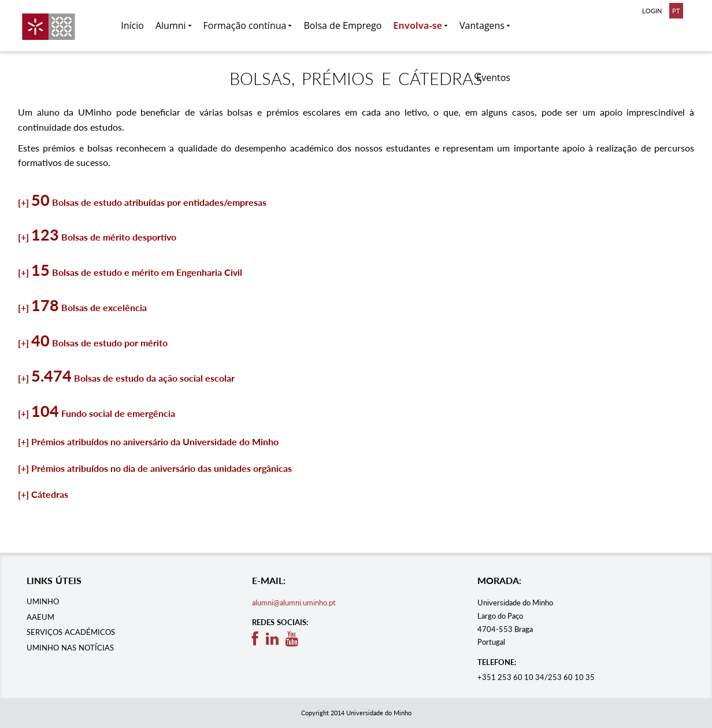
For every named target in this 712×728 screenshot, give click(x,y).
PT (676, 11)
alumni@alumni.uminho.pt (294, 603)
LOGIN (652, 11)
